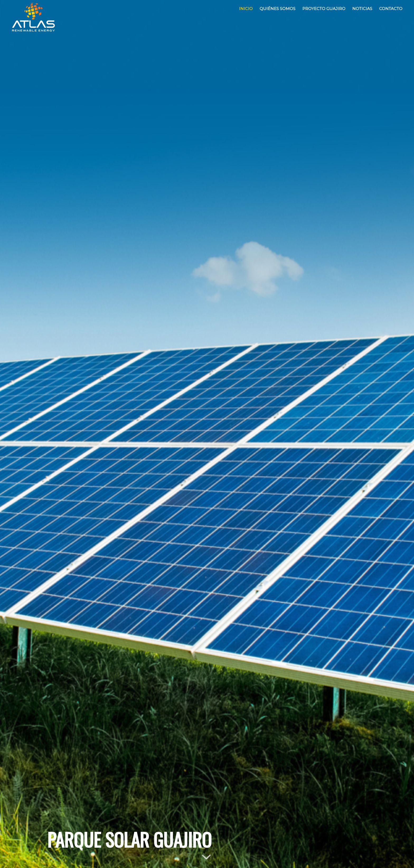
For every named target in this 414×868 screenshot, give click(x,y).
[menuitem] (246, 9)
